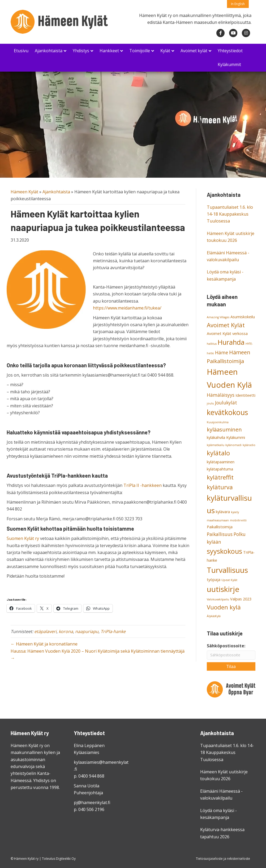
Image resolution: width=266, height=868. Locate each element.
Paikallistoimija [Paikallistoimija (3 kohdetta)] (220, 527)
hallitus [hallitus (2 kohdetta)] (212, 344)
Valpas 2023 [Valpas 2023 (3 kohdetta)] (241, 599)
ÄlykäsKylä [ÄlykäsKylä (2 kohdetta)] (214, 616)
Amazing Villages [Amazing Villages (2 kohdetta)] (218, 317)
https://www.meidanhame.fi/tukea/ (127, 308)
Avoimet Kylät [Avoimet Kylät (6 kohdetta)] (226, 325)
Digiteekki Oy (66, 859)
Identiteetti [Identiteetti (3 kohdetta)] (245, 395)
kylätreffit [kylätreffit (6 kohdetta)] (220, 477)
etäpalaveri (45, 631)
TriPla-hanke (113, 631)
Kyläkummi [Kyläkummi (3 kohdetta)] (236, 437)
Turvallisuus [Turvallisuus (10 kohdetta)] (227, 570)
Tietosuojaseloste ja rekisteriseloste (223, 859)
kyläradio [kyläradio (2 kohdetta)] (249, 445)
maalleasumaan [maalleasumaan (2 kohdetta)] (218, 520)
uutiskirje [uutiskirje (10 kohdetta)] (223, 589)
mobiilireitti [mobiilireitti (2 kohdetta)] (238, 520)
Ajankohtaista (49, 51)
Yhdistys (81, 51)
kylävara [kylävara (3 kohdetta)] (223, 512)
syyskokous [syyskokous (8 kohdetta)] (224, 551)
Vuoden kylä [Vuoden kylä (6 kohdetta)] (224, 607)
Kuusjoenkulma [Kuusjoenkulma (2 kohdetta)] (218, 422)
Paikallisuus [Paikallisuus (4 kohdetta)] (220, 534)
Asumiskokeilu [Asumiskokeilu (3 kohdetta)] (243, 317)
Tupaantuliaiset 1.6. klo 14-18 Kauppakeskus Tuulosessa (230, 214)
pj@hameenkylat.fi (92, 802)
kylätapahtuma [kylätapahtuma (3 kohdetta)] (220, 469)
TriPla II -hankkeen (143, 485)
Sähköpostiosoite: (226, 646)
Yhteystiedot (230, 51)
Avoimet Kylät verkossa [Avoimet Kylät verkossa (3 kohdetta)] (227, 333)
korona (66, 631)
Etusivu (21, 51)
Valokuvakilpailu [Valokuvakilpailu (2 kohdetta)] (218, 599)
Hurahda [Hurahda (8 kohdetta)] (231, 342)
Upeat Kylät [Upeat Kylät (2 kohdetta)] (229, 580)
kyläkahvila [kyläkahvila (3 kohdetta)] (216, 437)
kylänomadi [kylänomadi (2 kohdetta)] (233, 445)
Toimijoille (140, 51)
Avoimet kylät (194, 51)
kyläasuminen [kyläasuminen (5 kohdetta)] (224, 429)
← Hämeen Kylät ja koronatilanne (44, 644)
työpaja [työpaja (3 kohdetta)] (214, 580)
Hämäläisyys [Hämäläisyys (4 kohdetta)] (221, 395)
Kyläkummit (229, 64)
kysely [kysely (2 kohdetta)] (235, 512)
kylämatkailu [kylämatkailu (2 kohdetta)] (216, 445)
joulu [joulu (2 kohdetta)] (210, 403)
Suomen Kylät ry (23, 538)
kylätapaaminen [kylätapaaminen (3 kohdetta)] (221, 462)
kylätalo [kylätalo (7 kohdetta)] (218, 453)
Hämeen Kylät (24, 192)
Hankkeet (109, 51)
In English (238, 4)
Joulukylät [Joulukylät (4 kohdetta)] (226, 403)
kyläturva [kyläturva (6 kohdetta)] (220, 487)
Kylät (165, 51)
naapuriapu (87, 631)
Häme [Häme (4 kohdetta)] (222, 352)
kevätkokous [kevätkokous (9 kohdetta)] (227, 412)
